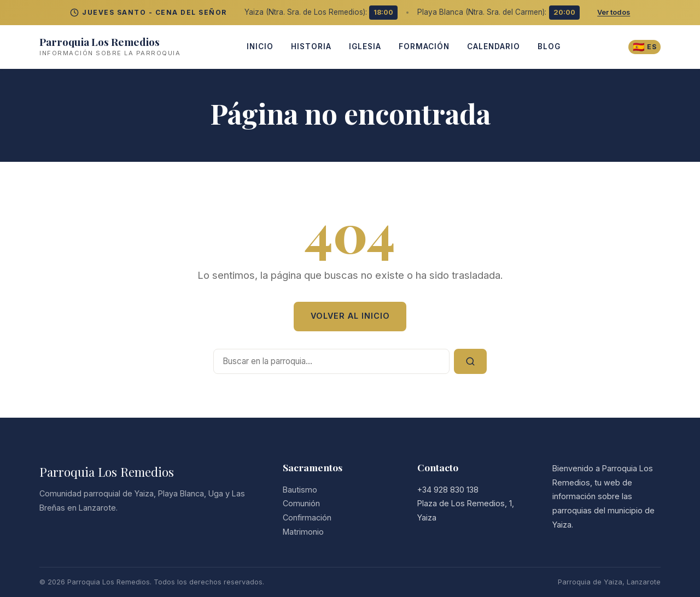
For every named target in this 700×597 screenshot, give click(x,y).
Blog (547, 46)
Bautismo (300, 490)
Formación (422, 46)
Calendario (492, 46)
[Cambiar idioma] (643, 47)
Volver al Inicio (350, 316)
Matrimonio (303, 532)
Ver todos (614, 12)
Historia (310, 46)
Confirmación (307, 517)
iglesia (363, 46)
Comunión (301, 503)
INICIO (258, 46)
